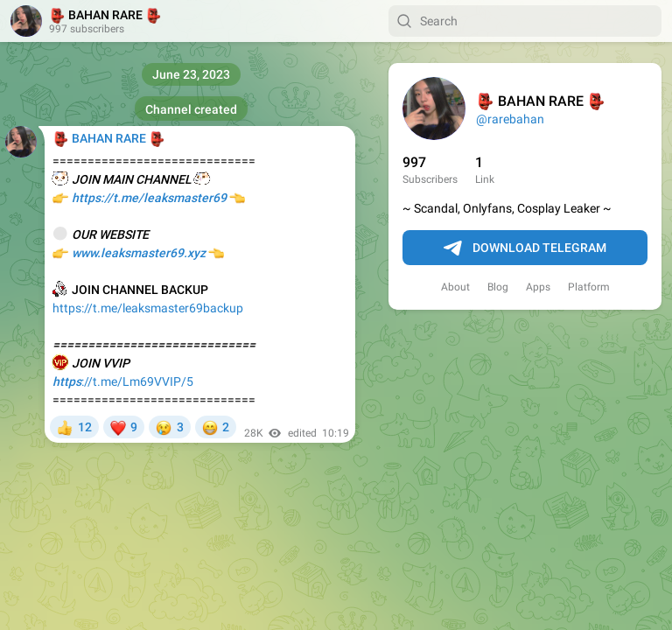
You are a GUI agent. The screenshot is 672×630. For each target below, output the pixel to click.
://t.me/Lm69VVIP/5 (123, 381)
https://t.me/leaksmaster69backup (148, 308)
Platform (589, 287)
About (455, 287)
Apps (538, 287)
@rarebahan (510, 119)
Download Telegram (525, 248)
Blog (498, 287)
